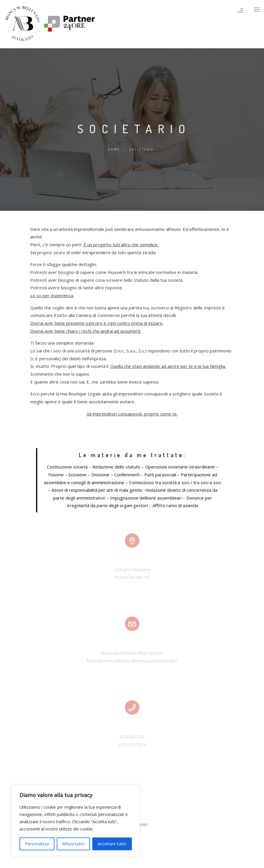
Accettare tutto (112, 844)
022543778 (132, 736)
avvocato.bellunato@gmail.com (132, 652)
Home (114, 149)
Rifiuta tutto (73, 844)
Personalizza (37, 844)
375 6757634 (132, 744)
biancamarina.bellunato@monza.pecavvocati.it (132, 660)
